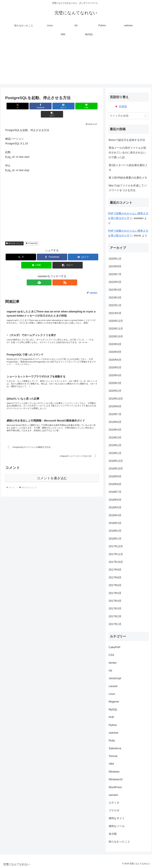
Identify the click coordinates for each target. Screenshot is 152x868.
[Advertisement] (76, 63)
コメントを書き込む (52, 474)
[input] (128, 116)
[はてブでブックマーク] (52, 106)
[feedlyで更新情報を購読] (49, 274)
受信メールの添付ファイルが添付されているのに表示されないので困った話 (127, 153)
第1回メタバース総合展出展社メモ (128, 168)
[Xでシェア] (21, 106)
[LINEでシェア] (68, 106)
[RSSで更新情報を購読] (55, 274)
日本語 (123, 106)
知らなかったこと (14, 235)
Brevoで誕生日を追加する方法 (127, 140)
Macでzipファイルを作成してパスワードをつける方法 (128, 188)
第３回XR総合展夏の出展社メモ (128, 178)
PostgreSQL (32, 235)
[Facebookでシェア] (36, 106)
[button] (83, 106)
